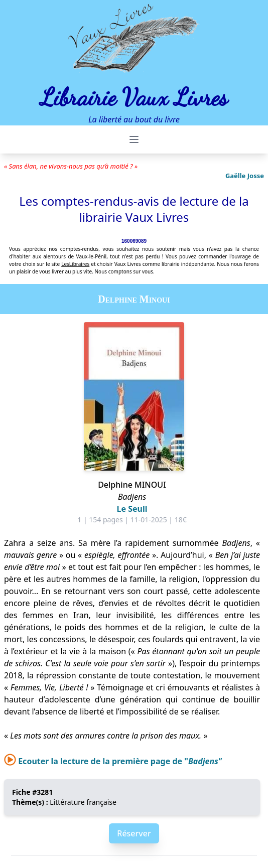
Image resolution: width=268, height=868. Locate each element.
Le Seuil (132, 509)
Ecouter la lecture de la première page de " (113, 761)
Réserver (134, 833)
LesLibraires (75, 264)
